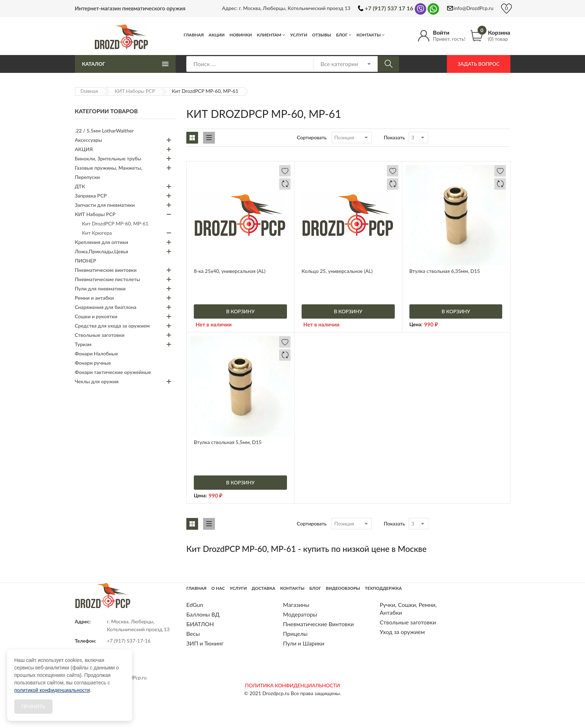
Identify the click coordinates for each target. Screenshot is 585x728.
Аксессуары (89, 140)
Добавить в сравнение (285, 184)
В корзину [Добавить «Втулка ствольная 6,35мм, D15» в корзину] (456, 311)
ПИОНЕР (86, 261)
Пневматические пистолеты (108, 279)
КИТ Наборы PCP (135, 91)
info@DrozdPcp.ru (473, 8)
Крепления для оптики (102, 242)
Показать (394, 137)
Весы (193, 634)
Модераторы (300, 614)
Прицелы (295, 634)
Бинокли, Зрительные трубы (108, 158)
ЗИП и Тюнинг (205, 643)
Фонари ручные (93, 363)
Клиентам (269, 35)
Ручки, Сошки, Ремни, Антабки (408, 609)
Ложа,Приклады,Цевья (102, 251)
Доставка (263, 588)
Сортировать (312, 137)
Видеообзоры (343, 588)
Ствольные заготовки (100, 335)
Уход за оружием (402, 632)
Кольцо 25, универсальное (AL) (337, 271)
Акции (217, 35)
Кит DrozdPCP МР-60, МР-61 (115, 223)
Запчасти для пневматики (105, 205)
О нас (218, 588)
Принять (33, 707)
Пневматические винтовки (106, 270)
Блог (342, 35)
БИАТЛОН (200, 624)
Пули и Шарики (304, 643)
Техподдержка (383, 588)
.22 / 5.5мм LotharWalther (104, 131)
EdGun (195, 605)
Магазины (296, 605)
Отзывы (322, 35)
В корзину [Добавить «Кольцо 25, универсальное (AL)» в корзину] (348, 311)
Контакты (369, 35)
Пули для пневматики (100, 288)
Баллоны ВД (203, 614)
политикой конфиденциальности (52, 690)
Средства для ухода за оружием (112, 326)
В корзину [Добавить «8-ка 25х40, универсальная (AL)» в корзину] (241, 311)
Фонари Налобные (97, 353)
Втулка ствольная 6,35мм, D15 (445, 271)
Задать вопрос (478, 64)
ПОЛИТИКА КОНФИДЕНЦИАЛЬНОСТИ (293, 685)
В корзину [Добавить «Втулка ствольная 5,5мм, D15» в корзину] (241, 482)
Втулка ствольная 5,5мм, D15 (228, 442)
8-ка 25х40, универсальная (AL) (230, 271)
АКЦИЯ (84, 149)
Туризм (83, 344)
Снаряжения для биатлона (106, 307)
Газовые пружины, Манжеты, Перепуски (109, 172)
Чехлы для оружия (97, 381)
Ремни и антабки (95, 298)
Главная (194, 35)
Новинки (241, 35)
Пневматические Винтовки (318, 624)
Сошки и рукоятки (96, 316)
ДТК (80, 186)
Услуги (299, 35)
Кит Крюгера (97, 233)
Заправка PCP (91, 196)
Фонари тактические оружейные (113, 372)
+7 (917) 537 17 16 (389, 8)
